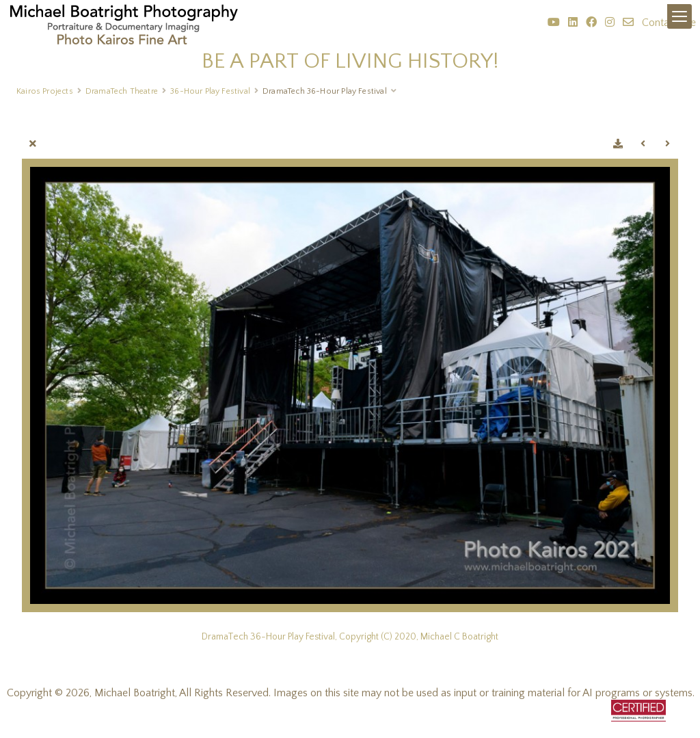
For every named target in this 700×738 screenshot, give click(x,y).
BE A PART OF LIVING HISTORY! (350, 61)
